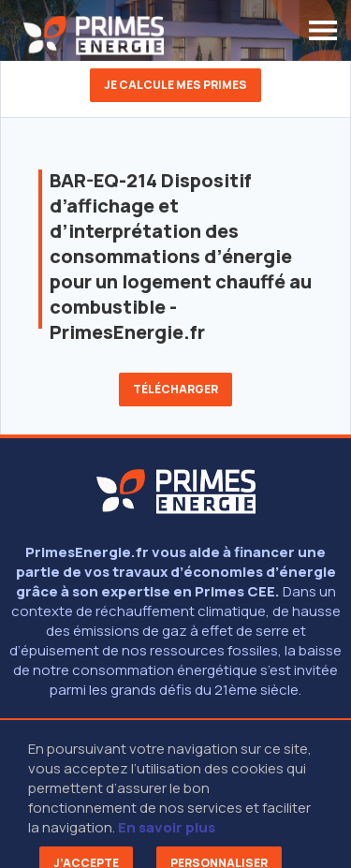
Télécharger (175, 389)
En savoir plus (167, 827)
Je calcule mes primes (175, 85)
